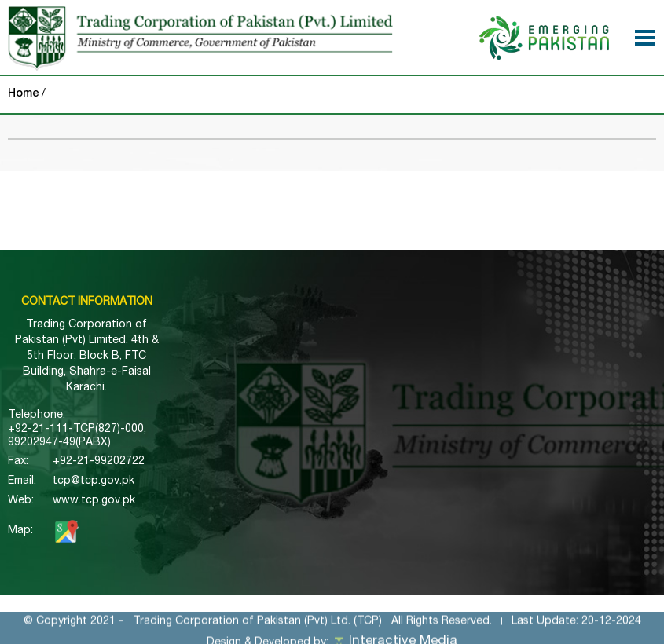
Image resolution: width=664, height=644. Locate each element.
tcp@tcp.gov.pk (94, 481)
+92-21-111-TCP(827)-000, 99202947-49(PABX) (77, 436)
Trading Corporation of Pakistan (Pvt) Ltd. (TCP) (257, 628)
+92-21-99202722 (99, 462)
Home (24, 94)
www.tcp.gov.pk (94, 501)
